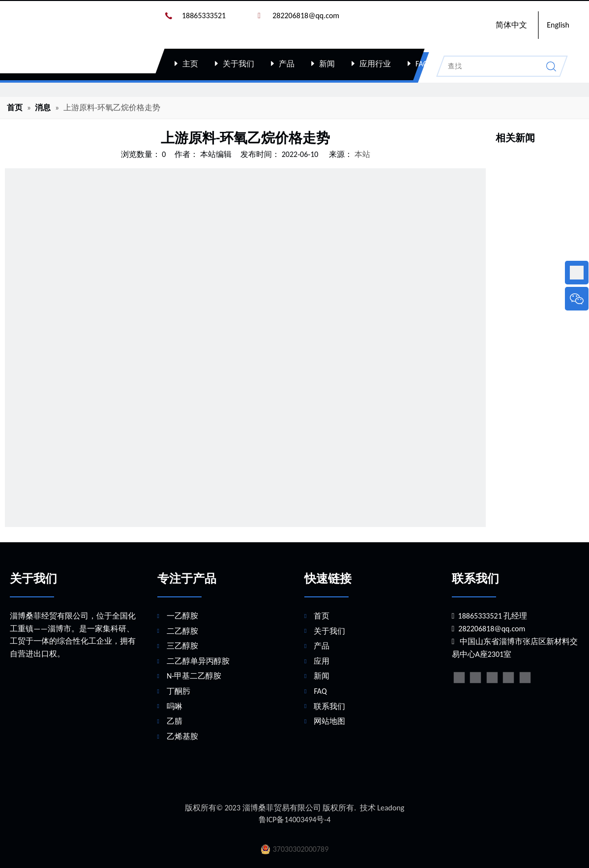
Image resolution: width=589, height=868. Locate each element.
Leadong (391, 808)
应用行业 (375, 64)
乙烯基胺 (182, 736)
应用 (322, 661)
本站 (362, 154)
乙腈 (175, 721)
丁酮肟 (178, 691)
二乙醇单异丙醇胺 (198, 661)
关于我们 (238, 64)
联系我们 (469, 64)
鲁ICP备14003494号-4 (295, 820)
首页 (322, 616)
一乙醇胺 (182, 616)
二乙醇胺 (182, 631)
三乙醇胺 (182, 646)
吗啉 (175, 706)
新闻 (327, 64)
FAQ (422, 64)
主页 (190, 64)
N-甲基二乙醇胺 (194, 676)
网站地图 (329, 721)
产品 (287, 64)
